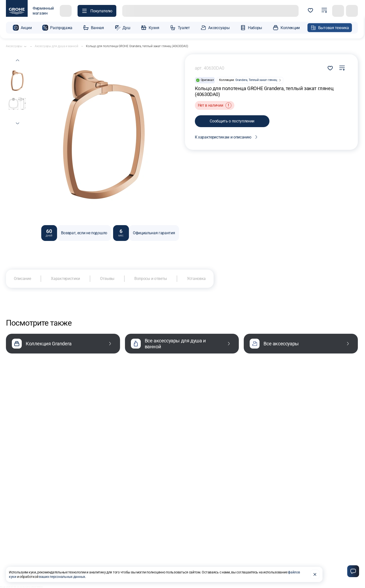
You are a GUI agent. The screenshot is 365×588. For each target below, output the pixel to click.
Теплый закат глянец (263, 80)
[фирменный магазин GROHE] (30, 11)
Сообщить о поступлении (232, 121)
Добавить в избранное (330, 68)
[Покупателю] (97, 11)
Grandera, (242, 80)
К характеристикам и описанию (227, 137)
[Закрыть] (315, 574)
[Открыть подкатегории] (25, 46)
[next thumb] (18, 123)
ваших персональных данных (62, 577)
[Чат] (353, 571)
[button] (22, 28)
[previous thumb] (18, 60)
